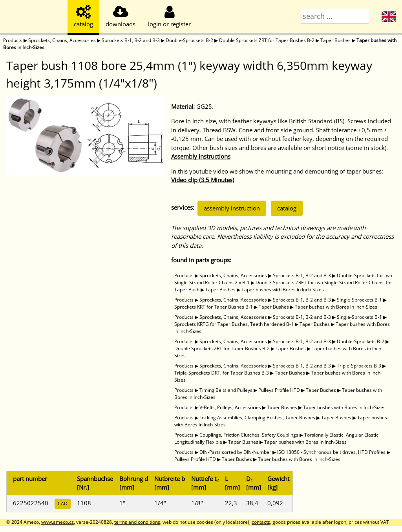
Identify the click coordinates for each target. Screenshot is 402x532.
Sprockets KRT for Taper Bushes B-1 (214, 307)
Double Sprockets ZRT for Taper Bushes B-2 (267, 40)
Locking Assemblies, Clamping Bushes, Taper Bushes (257, 418)
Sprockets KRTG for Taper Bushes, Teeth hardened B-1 (234, 324)
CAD (63, 504)
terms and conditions (137, 522)
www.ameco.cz (58, 522)
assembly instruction (232, 208)
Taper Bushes (335, 40)
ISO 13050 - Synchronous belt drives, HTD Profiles (331, 452)
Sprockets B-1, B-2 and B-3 (131, 40)
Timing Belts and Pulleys (226, 390)
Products (13, 40)
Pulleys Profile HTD (279, 390)
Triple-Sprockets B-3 (359, 366)
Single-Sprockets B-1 (359, 300)
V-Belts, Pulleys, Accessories (230, 407)
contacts (261, 522)
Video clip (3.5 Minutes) (203, 180)
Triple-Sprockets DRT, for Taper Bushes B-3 (222, 373)
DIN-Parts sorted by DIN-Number (235, 452)
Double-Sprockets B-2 (189, 40)
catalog (287, 208)
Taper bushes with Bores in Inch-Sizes (283, 290)
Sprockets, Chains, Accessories (62, 40)
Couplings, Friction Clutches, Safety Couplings (249, 435)
